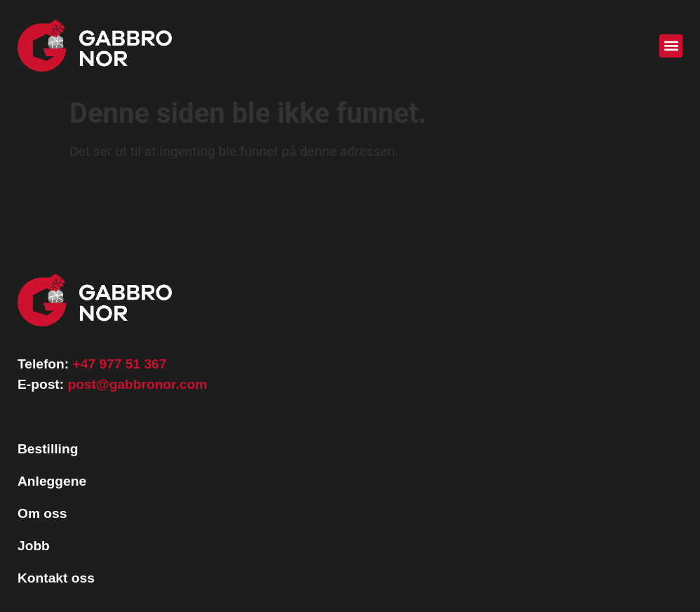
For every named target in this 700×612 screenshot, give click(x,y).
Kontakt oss (56, 578)
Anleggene (52, 481)
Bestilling (48, 449)
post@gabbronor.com (137, 384)
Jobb (34, 546)
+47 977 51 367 (120, 364)
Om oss (42, 513)
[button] (671, 46)
